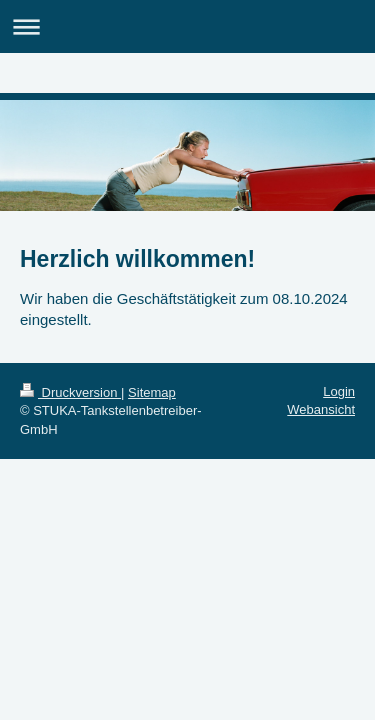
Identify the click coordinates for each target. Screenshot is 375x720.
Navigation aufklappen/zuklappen (187, 26)
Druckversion (70, 392)
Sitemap (152, 392)
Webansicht (321, 409)
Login (339, 391)
